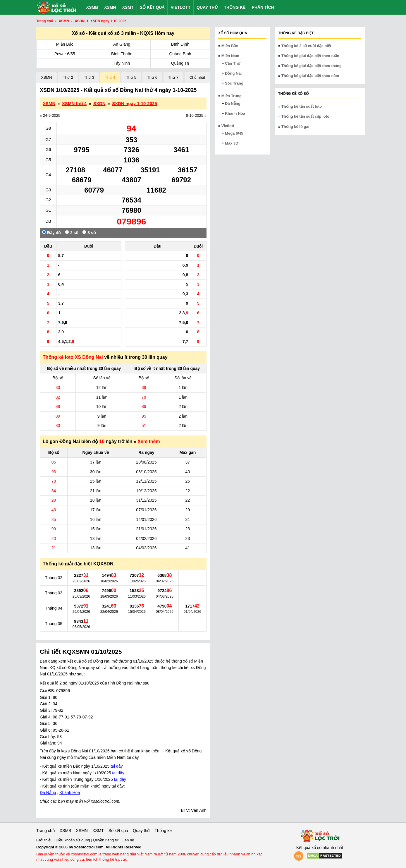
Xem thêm (149, 441)
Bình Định (180, 44)
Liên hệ (128, 840)
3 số (89, 233)
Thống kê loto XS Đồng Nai (73, 357)
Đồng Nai (233, 73)
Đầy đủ (51, 233)
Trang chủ (46, 831)
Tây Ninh (122, 63)
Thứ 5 (131, 77)
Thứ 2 (68, 77)
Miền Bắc (65, 44)
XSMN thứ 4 (74, 103)
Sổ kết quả (152, 7)
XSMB (92, 7)
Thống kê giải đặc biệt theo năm (310, 76)
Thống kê (235, 7)
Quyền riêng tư (106, 840)
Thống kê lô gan (296, 127)
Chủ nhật (197, 77)
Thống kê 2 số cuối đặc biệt (306, 46)
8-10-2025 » (196, 115)
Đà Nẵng (48, 792)
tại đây (117, 766)
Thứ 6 (152, 77)
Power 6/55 (65, 54)
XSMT (128, 7)
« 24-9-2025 (50, 115)
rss (299, 856)
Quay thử (207, 7)
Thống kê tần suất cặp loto (305, 116)
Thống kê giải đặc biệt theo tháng (312, 66)
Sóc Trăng (234, 83)
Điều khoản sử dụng (73, 840)
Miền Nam (230, 56)
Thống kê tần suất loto (302, 106)
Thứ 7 (173, 77)
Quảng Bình (180, 54)
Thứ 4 (110, 77)
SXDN (99, 103)
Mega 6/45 (234, 133)
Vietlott (180, 7)
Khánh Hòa (70, 792)
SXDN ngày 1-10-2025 (134, 103)
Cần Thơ (233, 63)
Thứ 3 (89, 77)
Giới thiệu (45, 840)
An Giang (122, 44)
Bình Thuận (122, 54)
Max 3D (232, 143)
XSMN (110, 7)
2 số (72, 233)
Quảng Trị (180, 63)
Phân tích (263, 7)
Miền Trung (232, 96)
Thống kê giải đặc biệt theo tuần (310, 56)
